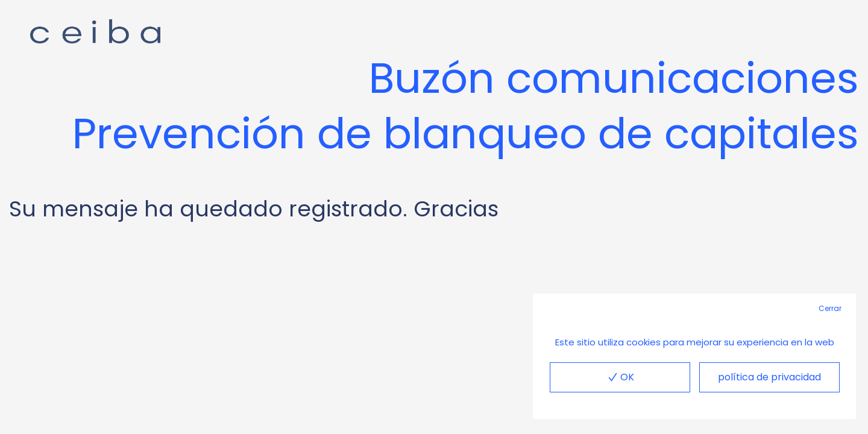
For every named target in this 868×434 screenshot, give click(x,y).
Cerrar (830, 308)
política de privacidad (769, 377)
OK (620, 377)
